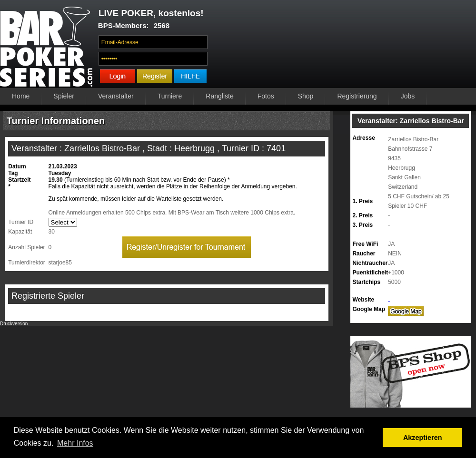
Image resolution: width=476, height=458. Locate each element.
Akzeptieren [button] (423, 438)
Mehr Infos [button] (75, 443)
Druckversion (14, 324)
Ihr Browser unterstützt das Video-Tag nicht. (344, 46)
